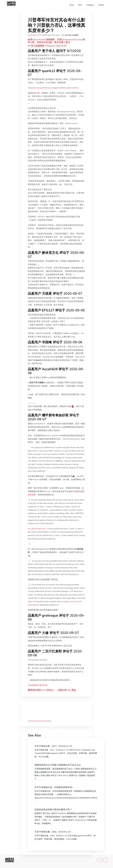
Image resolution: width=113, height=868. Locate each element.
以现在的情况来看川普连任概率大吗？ (53, 809)
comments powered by (40, 721)
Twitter (101, 5)
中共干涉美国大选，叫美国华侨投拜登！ (54, 787)
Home (72, 5)
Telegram (90, 5)
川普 (62, 35)
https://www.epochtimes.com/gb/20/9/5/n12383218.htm (53, 88)
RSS (80, 5)
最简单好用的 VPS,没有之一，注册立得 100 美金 (52, 690)
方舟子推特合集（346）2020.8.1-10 (53, 832)
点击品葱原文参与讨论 (38, 685)
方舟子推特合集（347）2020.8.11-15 (53, 746)
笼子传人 (33, 35)
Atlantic (47, 435)
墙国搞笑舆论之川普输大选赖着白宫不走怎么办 (58, 765)
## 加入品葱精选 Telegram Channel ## (47, 46)
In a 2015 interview (37, 529)
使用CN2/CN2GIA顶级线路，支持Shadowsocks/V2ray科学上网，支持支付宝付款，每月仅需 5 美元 (56, 41)
